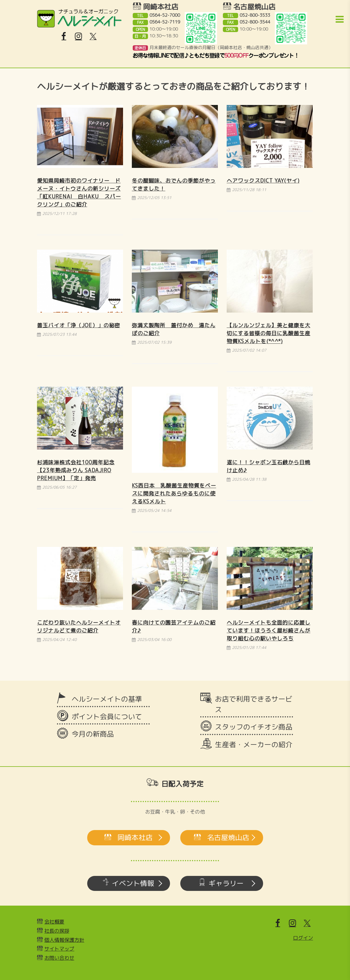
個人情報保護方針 (64, 940)
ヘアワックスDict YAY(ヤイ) (263, 181)
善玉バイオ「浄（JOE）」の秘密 (79, 325)
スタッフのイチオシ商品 (254, 727)
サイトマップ (59, 949)
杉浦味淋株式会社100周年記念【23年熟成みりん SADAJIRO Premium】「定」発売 (76, 470)
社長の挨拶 (57, 931)
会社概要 (54, 922)
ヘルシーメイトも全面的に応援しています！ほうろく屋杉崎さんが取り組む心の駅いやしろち (269, 631)
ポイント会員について (107, 717)
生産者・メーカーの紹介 (254, 744)
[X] (93, 36)
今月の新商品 (93, 734)
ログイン (303, 938)
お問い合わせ (59, 958)
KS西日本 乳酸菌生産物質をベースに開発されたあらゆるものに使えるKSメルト (174, 494)
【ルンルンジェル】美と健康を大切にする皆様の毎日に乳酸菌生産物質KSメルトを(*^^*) (269, 333)
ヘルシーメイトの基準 (107, 699)
